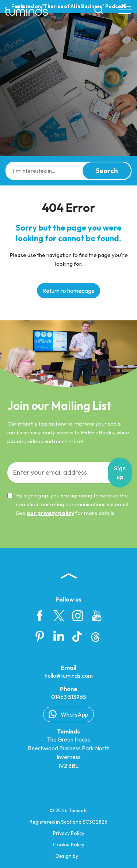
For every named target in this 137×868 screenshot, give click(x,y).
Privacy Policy (69, 833)
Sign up (120, 472)
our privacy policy (50, 513)
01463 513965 (69, 697)
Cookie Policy (69, 845)
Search (107, 171)
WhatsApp (68, 714)
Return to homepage (68, 291)
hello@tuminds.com (69, 676)
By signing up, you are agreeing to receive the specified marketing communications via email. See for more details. (68, 504)
